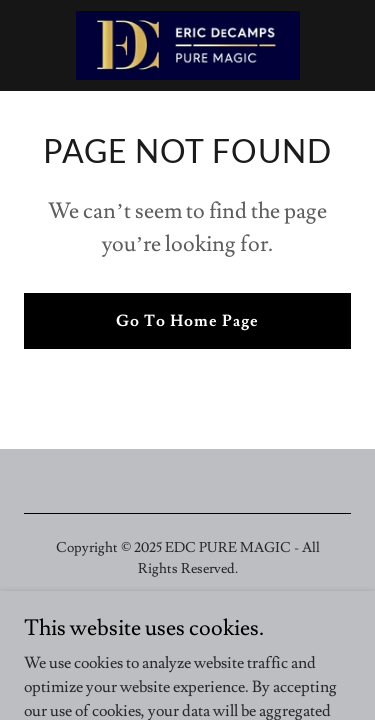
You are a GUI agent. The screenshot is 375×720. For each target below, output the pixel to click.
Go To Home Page (187, 321)
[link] (188, 45)
